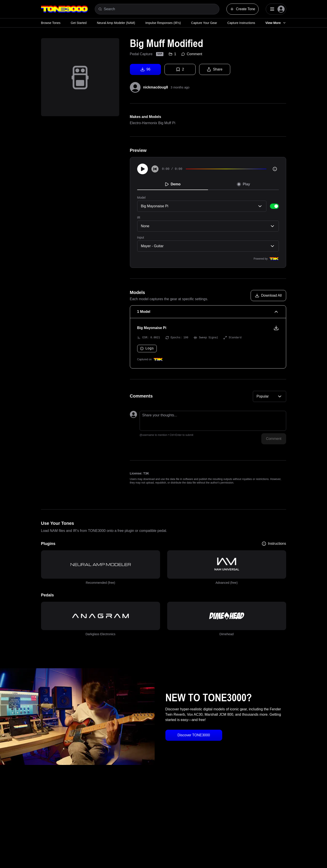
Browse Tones (51, 23)
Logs (147, 349)
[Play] (143, 169)
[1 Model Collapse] (208, 312)
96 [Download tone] (145, 69)
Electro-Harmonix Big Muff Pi (153, 123)
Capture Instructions (241, 23)
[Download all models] (268, 296)
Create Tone (243, 9)
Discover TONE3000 (194, 735)
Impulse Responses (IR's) (163, 23)
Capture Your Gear (204, 23)
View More (276, 23)
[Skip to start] (155, 169)
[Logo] (64, 9)
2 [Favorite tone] (180, 69)
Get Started (79, 23)
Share (215, 69)
